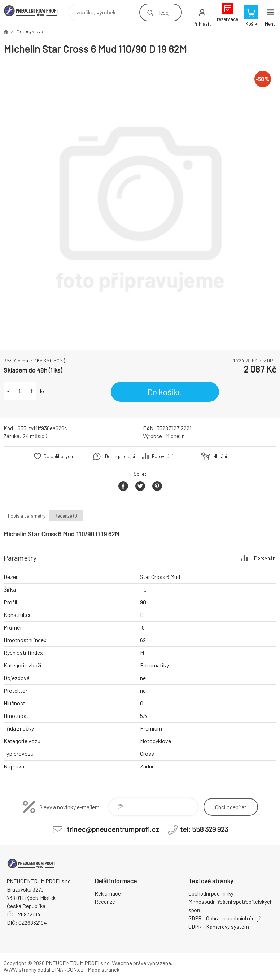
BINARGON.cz (67, 970)
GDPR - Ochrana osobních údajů (225, 918)
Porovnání (162, 456)
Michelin (175, 436)
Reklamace (108, 893)
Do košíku (165, 392)
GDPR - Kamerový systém (219, 927)
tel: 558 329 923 (204, 829)
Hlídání (220, 456)
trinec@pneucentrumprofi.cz (113, 829)
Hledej (163, 12)
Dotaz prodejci (120, 456)
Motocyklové (30, 31)
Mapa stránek (104, 970)
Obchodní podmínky (211, 893)
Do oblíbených (58, 456)
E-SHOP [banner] (36, 11)
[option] (140, 202)
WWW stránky (20, 970)
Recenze (105, 902)
